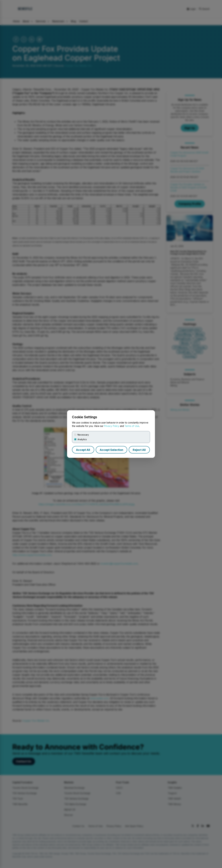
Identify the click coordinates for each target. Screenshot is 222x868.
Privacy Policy (112, 426)
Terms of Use (132, 426)
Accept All (83, 450)
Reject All (139, 450)
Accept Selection (111, 450)
